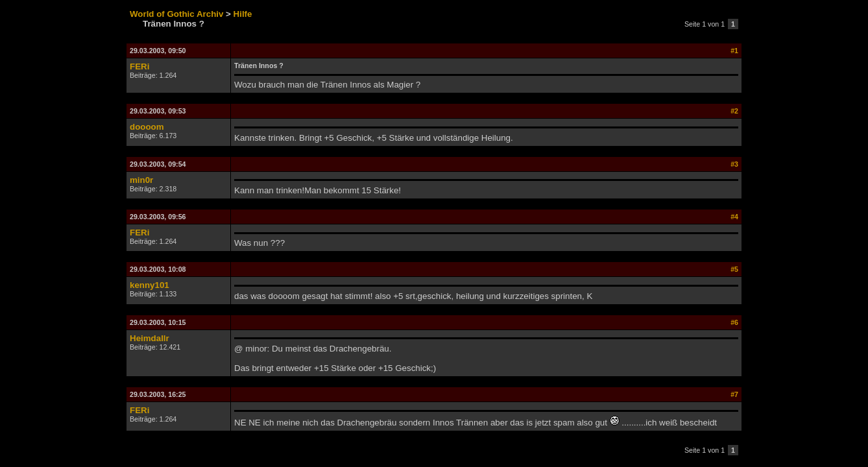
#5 (734, 269)
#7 (734, 394)
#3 (734, 164)
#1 (734, 51)
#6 (734, 322)
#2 (734, 111)
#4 (734, 217)
